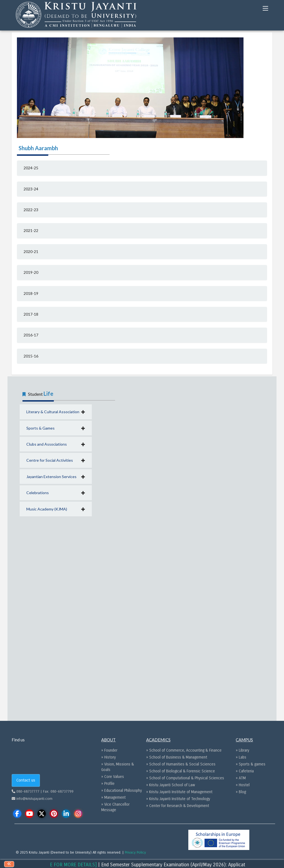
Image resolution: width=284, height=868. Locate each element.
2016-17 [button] (31, 335)
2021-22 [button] (31, 230)
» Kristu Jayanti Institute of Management (179, 792)
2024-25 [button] (31, 168)
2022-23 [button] (31, 210)
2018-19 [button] (31, 293)
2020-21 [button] (31, 252)
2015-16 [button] (31, 356)
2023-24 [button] (31, 189)
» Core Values (113, 777)
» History (108, 757)
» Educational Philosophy (121, 791)
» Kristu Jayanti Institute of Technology (178, 799)
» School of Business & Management (177, 757)
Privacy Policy (135, 852)
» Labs (241, 757)
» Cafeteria (245, 771)
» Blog (241, 792)
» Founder (109, 750)
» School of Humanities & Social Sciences (181, 764)
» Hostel (243, 785)
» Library (242, 750)
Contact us (26, 780)
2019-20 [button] (31, 272)
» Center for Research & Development (178, 806)
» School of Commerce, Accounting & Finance (184, 750)
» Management (113, 797)
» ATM (241, 778)
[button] (56, 412)
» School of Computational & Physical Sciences (185, 778)
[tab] (142, 168)
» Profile (108, 784)
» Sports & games (251, 764)
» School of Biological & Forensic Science (181, 771)
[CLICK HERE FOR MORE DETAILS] (66, 865)
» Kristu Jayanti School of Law (171, 785)
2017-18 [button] (31, 314)
